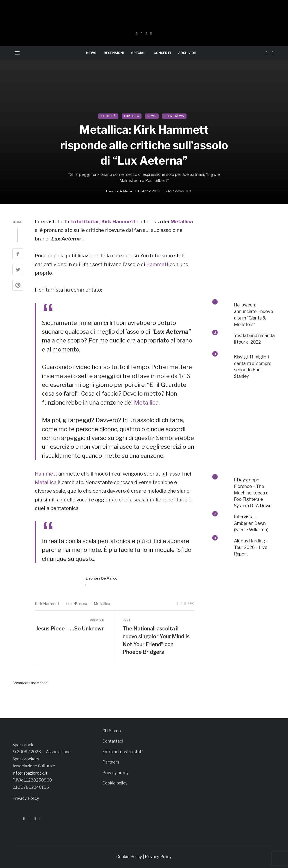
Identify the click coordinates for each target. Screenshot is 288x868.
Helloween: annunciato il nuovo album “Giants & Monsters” (254, 315)
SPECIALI (139, 53)
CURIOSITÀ (132, 116)
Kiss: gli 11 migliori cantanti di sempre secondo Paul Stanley (253, 367)
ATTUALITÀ (108, 116)
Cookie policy (115, 783)
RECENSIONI (114, 53)
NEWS (91, 53)
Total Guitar (85, 222)
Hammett (157, 264)
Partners (111, 762)
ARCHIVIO (186, 53)
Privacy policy (116, 773)
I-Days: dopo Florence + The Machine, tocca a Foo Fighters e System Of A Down (253, 493)
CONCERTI (162, 53)
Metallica (182, 222)
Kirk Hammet (47, 604)
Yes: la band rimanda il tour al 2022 (254, 339)
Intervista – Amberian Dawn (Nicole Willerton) (251, 523)
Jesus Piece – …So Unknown (70, 629)
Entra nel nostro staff (123, 752)
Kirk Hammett (118, 222)
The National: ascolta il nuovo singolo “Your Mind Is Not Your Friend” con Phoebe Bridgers (156, 640)
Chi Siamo (112, 731)
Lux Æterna (77, 604)
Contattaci (113, 741)
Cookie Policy (129, 857)
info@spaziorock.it (30, 773)
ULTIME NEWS (174, 116)
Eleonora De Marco (119, 191)
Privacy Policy (26, 798)
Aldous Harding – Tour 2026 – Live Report (251, 547)
